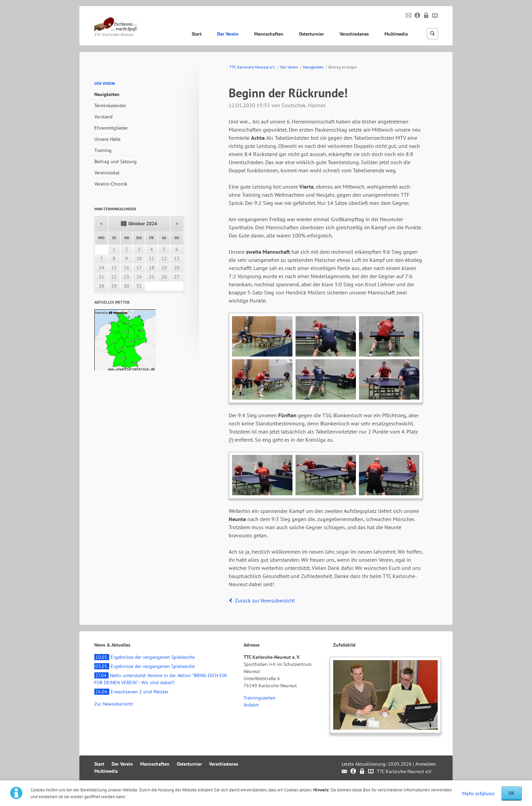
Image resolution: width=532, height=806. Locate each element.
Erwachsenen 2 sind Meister (131, 692)
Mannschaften (269, 34)
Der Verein (228, 34)
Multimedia (396, 34)
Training (103, 150)
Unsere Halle (107, 139)
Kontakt (409, 16)
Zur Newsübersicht (114, 704)
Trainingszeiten (260, 698)
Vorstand (103, 117)
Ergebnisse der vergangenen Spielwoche (145, 657)
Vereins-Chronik (111, 184)
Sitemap (435, 16)
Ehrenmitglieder (111, 128)
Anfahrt (251, 705)
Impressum (417, 16)
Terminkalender (110, 105)
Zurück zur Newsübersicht (265, 600)
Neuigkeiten (313, 67)
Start (197, 34)
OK (512, 793)
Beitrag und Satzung (116, 161)
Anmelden (426, 764)
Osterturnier (311, 34)
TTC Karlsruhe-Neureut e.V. (252, 67)
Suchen (432, 34)
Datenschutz (426, 16)
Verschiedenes (354, 34)
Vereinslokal (107, 173)
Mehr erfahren (478, 793)
